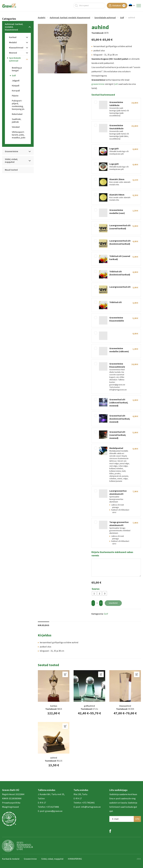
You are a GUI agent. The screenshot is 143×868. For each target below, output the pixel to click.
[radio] (94, 593)
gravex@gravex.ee (54, 811)
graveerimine (98, 84)
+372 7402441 (88, 803)
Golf (122, 18)
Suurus (96, 589)
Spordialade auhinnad (105, 18)
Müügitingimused (10, 807)
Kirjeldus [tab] (44, 625)
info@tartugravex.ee (91, 807)
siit (116, 84)
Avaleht (42, 18)
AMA (139, 859)
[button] (132, 6)
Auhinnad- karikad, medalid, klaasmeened (70, 18)
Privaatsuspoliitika (11, 803)
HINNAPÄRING (75, 859)
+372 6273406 (52, 807)
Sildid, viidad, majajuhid (52, 859)
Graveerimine (30, 859)
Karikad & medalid (11, 859)
